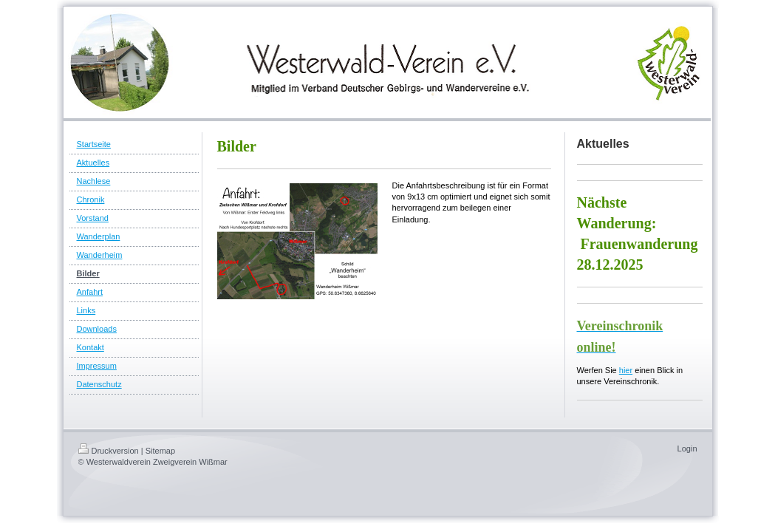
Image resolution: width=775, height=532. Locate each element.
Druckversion (109, 451)
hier (626, 370)
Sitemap (160, 451)
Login (687, 449)
